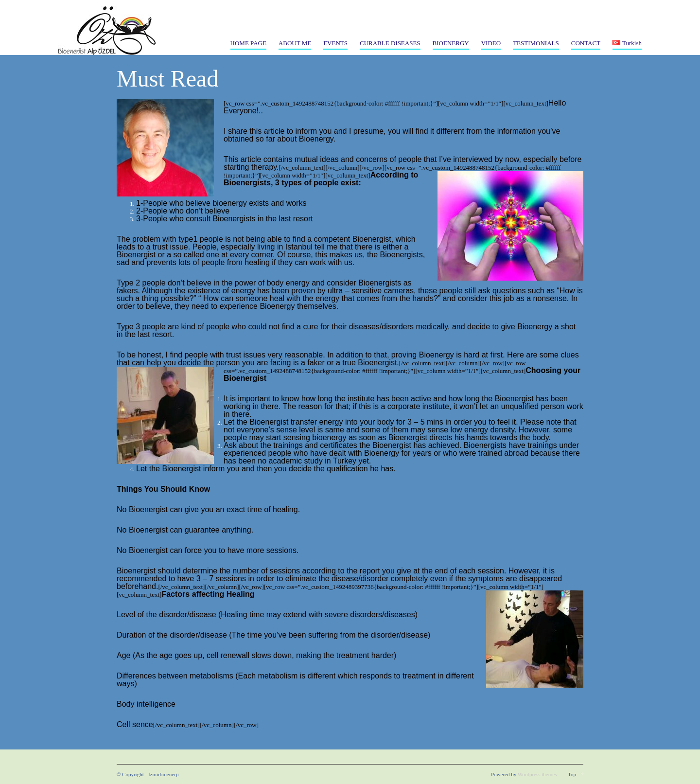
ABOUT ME (295, 43)
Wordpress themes (537, 774)
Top (572, 774)
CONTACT (586, 43)
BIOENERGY (451, 43)
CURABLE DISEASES (390, 43)
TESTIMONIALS (536, 43)
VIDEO (491, 43)
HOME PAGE (248, 43)
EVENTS (335, 43)
